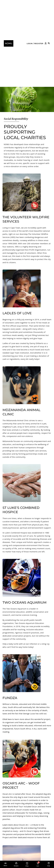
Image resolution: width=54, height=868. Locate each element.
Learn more (8, 825)
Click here (7, 719)
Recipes (16, 866)
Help (49, 866)
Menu (5, 866)
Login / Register (35, 44)
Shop (27, 866)
